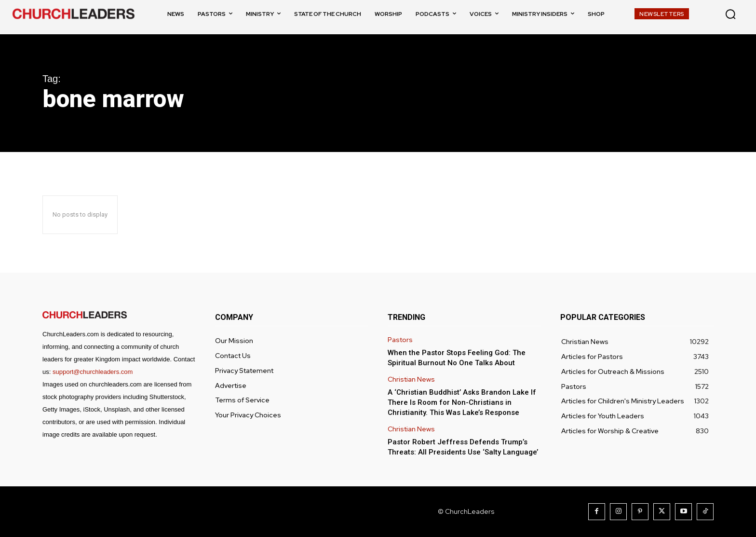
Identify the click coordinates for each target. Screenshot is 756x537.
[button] (730, 14)
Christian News (411, 379)
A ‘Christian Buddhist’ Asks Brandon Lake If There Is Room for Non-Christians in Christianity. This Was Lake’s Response (462, 402)
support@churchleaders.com (93, 372)
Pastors (400, 340)
